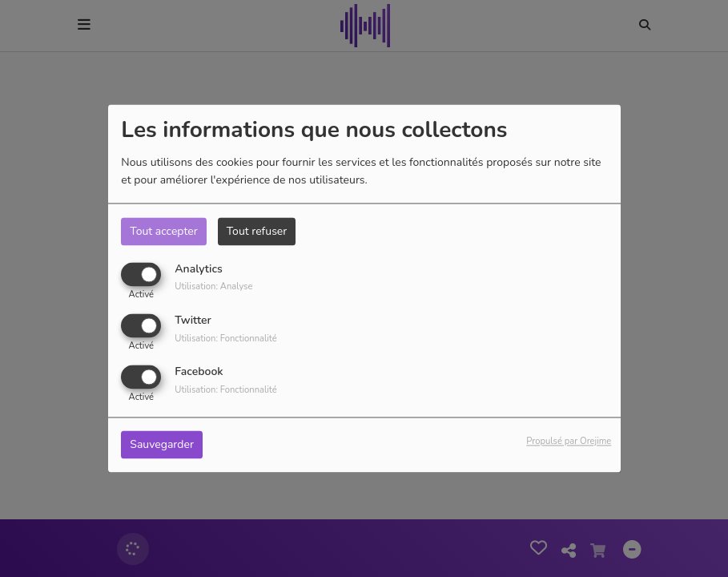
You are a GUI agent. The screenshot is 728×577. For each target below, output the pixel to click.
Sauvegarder (162, 445)
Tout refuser (257, 231)
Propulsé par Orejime (569, 442)
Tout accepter (163, 231)
